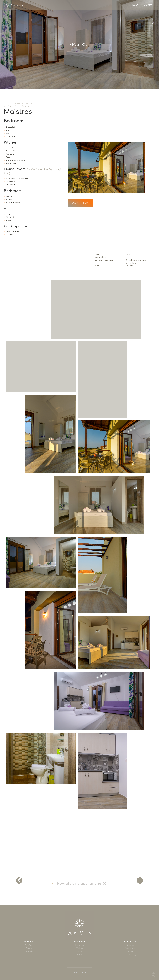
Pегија (29, 948)
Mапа (130, 951)
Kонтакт (130, 945)
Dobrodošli (29, 942)
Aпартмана (80, 942)
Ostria (80, 951)
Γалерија (29, 951)
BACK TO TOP (80, 972)
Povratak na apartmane (81, 883)
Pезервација (130, 948)
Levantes (80, 945)
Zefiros (80, 948)
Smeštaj (29, 945)
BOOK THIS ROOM (81, 203)
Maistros (80, 954)
